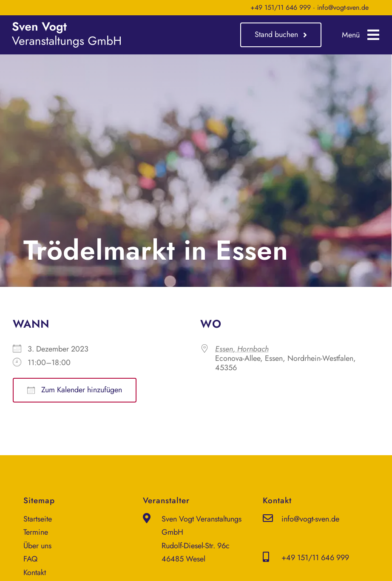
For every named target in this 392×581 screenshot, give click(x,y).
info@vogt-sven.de (343, 7)
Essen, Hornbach (242, 349)
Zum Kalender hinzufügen (75, 390)
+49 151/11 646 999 (281, 7)
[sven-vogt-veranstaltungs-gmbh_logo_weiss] (66, 26)
